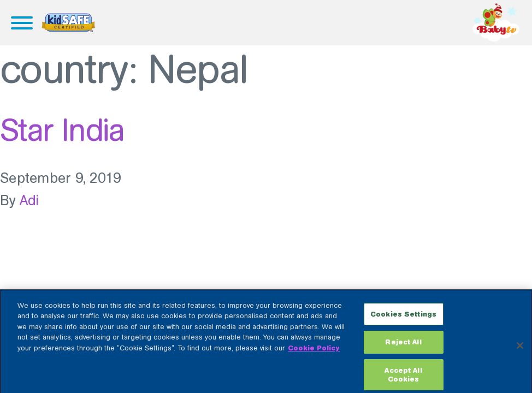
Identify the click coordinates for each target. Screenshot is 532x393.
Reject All (403, 345)
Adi (29, 201)
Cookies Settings (403, 317)
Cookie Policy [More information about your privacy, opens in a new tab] (314, 351)
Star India (62, 130)
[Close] (520, 349)
